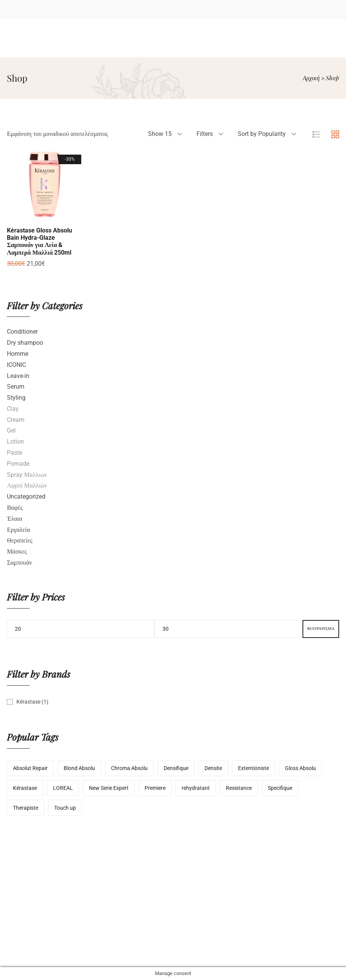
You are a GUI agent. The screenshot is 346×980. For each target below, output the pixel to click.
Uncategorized (26, 496)
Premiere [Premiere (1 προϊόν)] (155, 788)
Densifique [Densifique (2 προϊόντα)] (176, 768)
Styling (16, 398)
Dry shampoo (25, 343)
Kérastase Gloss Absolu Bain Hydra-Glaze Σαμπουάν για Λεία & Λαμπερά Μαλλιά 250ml (39, 241)
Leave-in (18, 376)
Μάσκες (17, 551)
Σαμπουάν (19, 563)
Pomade (18, 464)
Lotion (15, 442)
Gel (11, 430)
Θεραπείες (20, 540)
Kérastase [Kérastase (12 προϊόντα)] (25, 788)
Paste (14, 453)
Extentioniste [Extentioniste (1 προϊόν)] (253, 768)
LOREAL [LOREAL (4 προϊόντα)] (63, 788)
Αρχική (311, 78)
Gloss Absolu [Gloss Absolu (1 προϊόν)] (300, 768)
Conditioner (22, 332)
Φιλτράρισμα (321, 629)
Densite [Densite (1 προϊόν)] (213, 768)
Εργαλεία (18, 530)
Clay (13, 409)
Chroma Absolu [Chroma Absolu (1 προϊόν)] (129, 768)
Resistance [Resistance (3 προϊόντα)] (239, 788)
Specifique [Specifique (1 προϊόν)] (280, 788)
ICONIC (16, 365)
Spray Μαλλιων (27, 475)
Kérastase (28, 702)
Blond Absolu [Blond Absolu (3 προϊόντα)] (79, 768)
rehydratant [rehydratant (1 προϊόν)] (196, 788)
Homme (18, 354)
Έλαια (14, 519)
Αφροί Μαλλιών (27, 485)
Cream (16, 420)
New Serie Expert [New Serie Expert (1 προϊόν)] (109, 788)
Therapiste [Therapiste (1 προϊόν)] (26, 808)
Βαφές (15, 508)
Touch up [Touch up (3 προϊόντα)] (65, 808)
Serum (16, 387)
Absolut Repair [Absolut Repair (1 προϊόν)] (30, 768)
